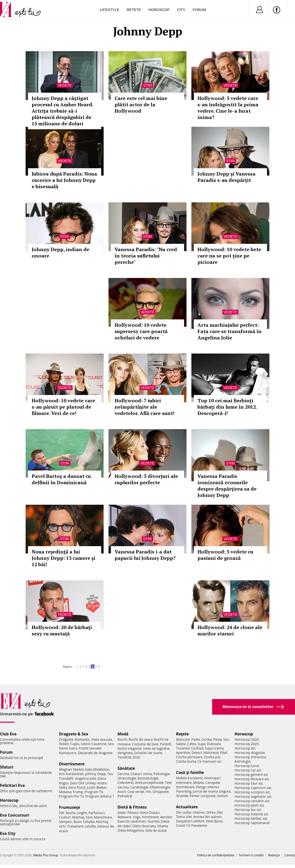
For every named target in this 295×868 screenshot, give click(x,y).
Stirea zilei (214, 812)
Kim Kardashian (71, 774)
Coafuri (65, 817)
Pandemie (199, 825)
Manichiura (103, 817)
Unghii (82, 813)
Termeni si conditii (251, 855)
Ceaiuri (136, 774)
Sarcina (123, 774)
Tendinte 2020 (129, 757)
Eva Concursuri (15, 815)
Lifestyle (110, 10)
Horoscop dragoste (250, 753)
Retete (134, 10)
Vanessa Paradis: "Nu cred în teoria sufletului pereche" (146, 256)
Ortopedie (160, 792)
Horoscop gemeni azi (251, 774)
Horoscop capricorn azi (253, 788)
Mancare (183, 739)
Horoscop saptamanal (252, 823)
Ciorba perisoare (189, 757)
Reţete (182, 734)
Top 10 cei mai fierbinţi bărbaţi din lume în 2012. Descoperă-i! (227, 407)
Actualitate (187, 807)
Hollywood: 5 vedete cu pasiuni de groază (225, 555)
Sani (89, 817)
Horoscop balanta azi (251, 814)
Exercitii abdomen (132, 821)
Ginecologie (127, 778)
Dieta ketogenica (131, 830)
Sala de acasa (156, 830)
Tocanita (183, 748)
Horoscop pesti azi (249, 805)
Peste (218, 739)
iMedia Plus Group (45, 855)
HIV (148, 792)
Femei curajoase (203, 796)
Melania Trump (71, 792)
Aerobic (166, 817)
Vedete (65, 85)
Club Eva (8, 734)
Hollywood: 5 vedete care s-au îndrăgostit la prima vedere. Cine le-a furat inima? (228, 108)
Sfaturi (7, 767)
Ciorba (207, 739)
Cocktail (197, 748)
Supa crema (214, 748)
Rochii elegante (130, 748)
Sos (226, 739)
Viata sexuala (102, 739)
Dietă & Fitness (132, 807)
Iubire (85, 744)
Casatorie (99, 744)
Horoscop (159, 10)
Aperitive (183, 753)
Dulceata (214, 744)
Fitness (133, 813)
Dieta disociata (144, 826)
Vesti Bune (214, 821)
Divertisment (72, 764)
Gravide (182, 796)
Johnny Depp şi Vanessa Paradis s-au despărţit (226, 177)
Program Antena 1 (100, 796)
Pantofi (166, 744)
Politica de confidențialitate (216, 855)
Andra (102, 783)
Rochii (71, 813)
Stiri (147, 85)
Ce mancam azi (210, 761)
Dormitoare (185, 787)
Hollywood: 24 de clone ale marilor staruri (230, 630)
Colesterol (126, 783)
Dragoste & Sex (74, 734)
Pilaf (224, 753)
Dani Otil (77, 783)
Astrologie (243, 761)
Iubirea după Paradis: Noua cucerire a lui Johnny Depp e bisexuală (64, 180)
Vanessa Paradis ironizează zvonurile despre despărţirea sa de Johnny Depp (227, 486)
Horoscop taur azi (249, 783)
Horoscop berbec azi (251, 818)
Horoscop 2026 (247, 739)
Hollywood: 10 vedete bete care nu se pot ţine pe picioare (229, 256)
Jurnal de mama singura (212, 791)
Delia (63, 787)
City (181, 10)
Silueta (163, 826)
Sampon (66, 822)
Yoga (137, 817)
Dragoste (66, 739)
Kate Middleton (97, 769)
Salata (181, 744)
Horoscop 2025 (247, 744)
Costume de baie (145, 744)
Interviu (199, 812)
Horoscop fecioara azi (252, 779)
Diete (122, 813)
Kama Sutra (68, 748)
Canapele (213, 783)
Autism (223, 796)
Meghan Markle (71, 769)
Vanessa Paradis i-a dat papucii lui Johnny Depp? (145, 555)
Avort (122, 792)
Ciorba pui (212, 757)
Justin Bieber (97, 787)
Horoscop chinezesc (250, 757)
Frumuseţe (70, 807)
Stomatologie (148, 778)
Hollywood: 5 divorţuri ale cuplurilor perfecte (146, 479)
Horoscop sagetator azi (253, 796)
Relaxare (124, 817)
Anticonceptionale (149, 783)
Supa (202, 744)
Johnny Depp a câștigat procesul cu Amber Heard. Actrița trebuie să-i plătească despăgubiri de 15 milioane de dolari (62, 111)
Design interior (207, 787)
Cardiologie (139, 787)
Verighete (125, 753)
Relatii (64, 744)
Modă (123, 734)
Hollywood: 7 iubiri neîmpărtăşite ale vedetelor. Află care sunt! (144, 407)
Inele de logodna (156, 748)
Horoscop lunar (247, 766)
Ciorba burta (186, 761)
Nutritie (154, 821)
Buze (78, 822)
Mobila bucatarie (189, 778)
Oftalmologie (160, 787)
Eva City (8, 833)
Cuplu (75, 744)
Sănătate (126, 768)
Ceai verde (136, 792)
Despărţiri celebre (190, 821)
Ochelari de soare (148, 753)
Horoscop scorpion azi (252, 792)
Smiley (91, 783)
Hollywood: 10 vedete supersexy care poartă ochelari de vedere (141, 331)
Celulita (89, 822)
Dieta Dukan (149, 813)
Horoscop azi (245, 748)
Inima (148, 774)
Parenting (184, 791)
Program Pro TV (72, 796)
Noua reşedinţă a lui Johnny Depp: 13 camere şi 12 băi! (64, 558)
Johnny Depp (96, 774)
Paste (196, 739)
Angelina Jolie (86, 778)
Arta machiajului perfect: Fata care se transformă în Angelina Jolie (230, 331)
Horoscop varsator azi (252, 801)
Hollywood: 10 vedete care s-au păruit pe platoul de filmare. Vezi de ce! (63, 407)
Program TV (94, 792)
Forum (199, 10)
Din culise (184, 812)
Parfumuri (97, 813)
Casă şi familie (190, 772)
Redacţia (274, 855)
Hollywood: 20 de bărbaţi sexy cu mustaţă (62, 630)
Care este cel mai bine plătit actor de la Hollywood (141, 104)
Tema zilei (184, 817)
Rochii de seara (141, 739)
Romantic (82, 739)
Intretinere (150, 817)
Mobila (198, 783)
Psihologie (162, 774)
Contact (290, 855)
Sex (111, 744)
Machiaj (78, 817)
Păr (62, 813)
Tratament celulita (82, 826)
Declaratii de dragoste (95, 753)
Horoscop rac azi (248, 770)
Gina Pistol (77, 787)
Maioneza (211, 753)
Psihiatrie (125, 796)
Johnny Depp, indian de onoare (60, 252)
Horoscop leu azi (248, 810)
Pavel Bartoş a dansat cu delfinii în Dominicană (61, 479)
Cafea (192, 744)
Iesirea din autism (207, 817)
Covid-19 (183, 825)
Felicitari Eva (12, 785)
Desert (197, 753)
